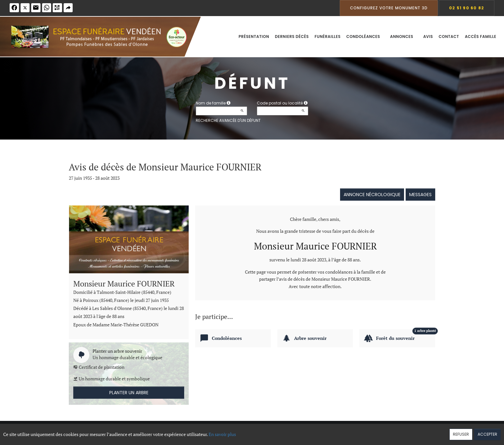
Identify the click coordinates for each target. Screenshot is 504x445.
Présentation (254, 36)
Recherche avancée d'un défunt (228, 120)
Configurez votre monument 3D (389, 8)
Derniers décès (292, 36)
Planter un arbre (129, 393)
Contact (449, 36)
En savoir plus (222, 434)
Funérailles (328, 36)
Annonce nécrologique (372, 195)
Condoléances (365, 36)
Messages (420, 195)
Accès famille (481, 36)
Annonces (404, 36)
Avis (428, 36)
